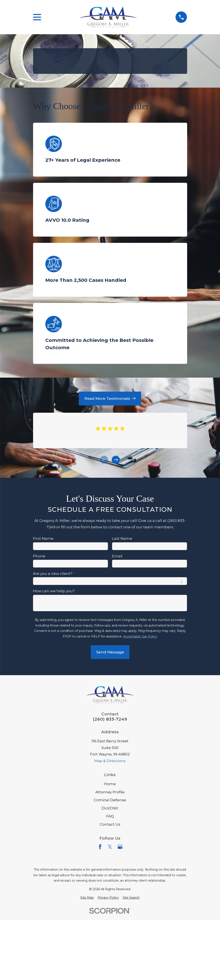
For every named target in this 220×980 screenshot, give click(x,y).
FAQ (110, 816)
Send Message (110, 652)
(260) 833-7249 (110, 719)
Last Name (122, 538)
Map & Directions (110, 761)
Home (110, 784)
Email (117, 556)
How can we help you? (54, 591)
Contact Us (110, 824)
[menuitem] (87, 898)
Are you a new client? (53, 574)
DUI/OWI (110, 808)
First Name (43, 538)
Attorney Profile (110, 792)
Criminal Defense (110, 800)
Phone (39, 556)
